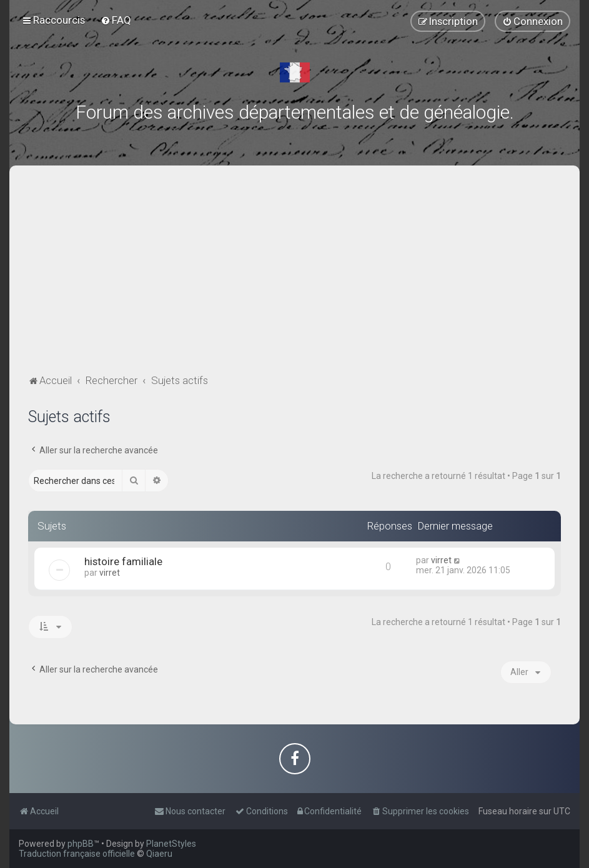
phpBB (81, 844)
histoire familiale (123, 561)
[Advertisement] (294, 278)
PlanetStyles (171, 844)
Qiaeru (159, 854)
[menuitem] (116, 20)
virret (110, 573)
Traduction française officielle (77, 854)
